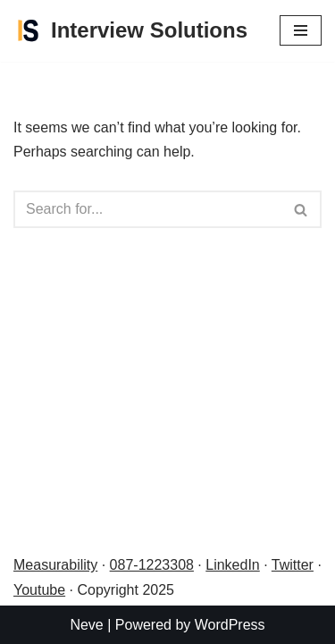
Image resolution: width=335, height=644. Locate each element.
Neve (86, 625)
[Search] (147, 209)
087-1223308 (152, 565)
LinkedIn (233, 565)
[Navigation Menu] (301, 30)
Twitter (293, 565)
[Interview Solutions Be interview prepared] (130, 31)
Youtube (39, 590)
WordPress (230, 625)
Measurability (55, 565)
